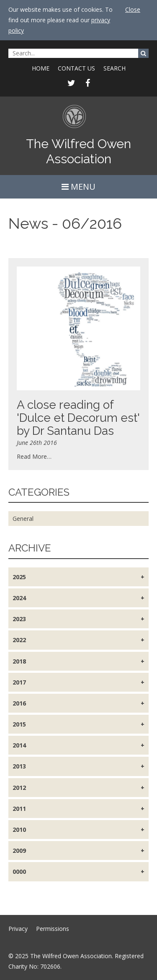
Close (133, 9)
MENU (78, 187)
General (23, 519)
